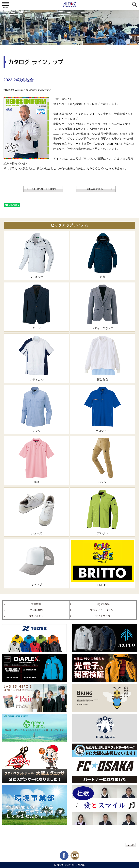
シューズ (37, 512)
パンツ (102, 460)
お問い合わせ (36, 616)
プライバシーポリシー (103, 610)
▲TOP (131, 845)
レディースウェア (102, 307)
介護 (37, 460)
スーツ (37, 307)
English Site (103, 604)
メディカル (37, 358)
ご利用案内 (36, 610)
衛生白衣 (102, 358)
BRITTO (102, 563)
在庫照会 (36, 604)
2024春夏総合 (95, 189)
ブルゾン (102, 512)
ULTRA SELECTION (44, 189)
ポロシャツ (102, 409)
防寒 (102, 255)
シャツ (37, 409)
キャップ (37, 563)
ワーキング (37, 255)
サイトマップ (103, 616)
